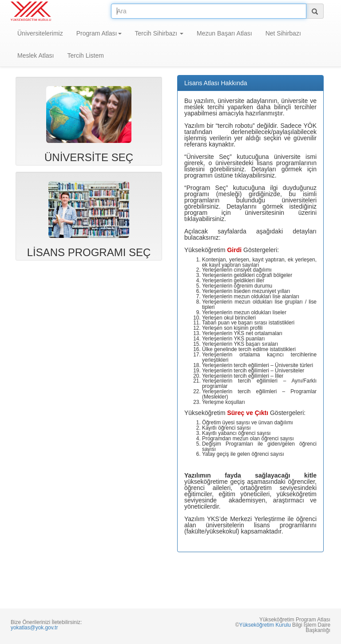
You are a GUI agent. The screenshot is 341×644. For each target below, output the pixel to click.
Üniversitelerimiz (40, 33)
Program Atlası (99, 33)
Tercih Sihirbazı (159, 33)
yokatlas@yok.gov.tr (34, 628)
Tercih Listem (85, 55)
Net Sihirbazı (283, 33)
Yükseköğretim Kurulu (265, 625)
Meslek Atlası (36, 55)
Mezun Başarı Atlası (224, 33)
